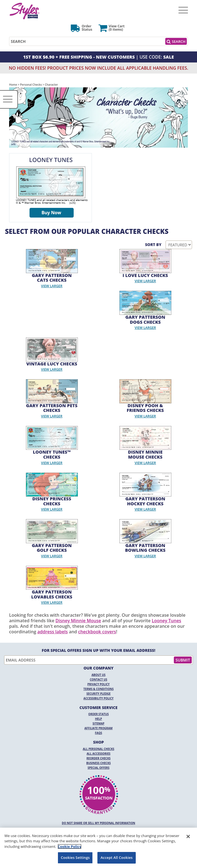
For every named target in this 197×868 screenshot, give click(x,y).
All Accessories (98, 754)
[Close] (188, 836)
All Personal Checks (98, 749)
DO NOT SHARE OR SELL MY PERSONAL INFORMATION (98, 823)
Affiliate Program (98, 728)
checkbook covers (97, 632)
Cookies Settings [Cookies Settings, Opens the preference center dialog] (75, 857)
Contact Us (99, 679)
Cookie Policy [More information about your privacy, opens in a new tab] (70, 846)
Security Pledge (98, 694)
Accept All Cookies (116, 857)
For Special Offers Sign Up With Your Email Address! (98, 650)
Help (98, 719)
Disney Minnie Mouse (78, 621)
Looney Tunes (167, 621)
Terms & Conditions (98, 689)
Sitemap (99, 723)
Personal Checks (31, 85)
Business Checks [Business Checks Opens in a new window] (99, 763)
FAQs (98, 733)
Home (13, 85)
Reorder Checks (98, 758)
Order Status (98, 714)
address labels (52, 632)
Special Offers (99, 768)
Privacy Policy (99, 684)
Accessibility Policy (99, 698)
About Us (99, 675)
